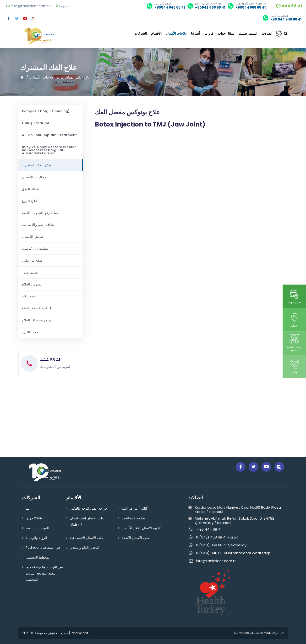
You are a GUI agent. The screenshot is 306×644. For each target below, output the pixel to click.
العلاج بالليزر (31, 332)
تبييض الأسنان (33, 237)
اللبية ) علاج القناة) (37, 308)
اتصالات (267, 33)
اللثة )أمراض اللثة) (135, 508)
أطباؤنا (196, 33)
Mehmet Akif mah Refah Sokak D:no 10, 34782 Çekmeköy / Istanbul (231, 521)
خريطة (62, 6)
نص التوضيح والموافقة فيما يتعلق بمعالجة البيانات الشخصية (44, 573)
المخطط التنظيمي (38, 557)
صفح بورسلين (32, 261)
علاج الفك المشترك (76, 77)
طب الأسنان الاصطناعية (86, 538)
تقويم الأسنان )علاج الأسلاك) (142, 528)
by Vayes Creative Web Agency (259, 633)
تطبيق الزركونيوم (35, 249)
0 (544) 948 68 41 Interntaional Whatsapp (229, 553)
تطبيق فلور (30, 272)
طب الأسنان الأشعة (135, 538)
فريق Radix (34, 518)
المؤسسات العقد (37, 528)
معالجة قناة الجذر (134, 518)
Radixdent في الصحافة (43, 548)
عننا (28, 508)
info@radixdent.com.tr (28, 6)
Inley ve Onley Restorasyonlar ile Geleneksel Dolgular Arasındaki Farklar (49, 150)
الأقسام (156, 33)
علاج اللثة (29, 296)
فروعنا (209, 33)
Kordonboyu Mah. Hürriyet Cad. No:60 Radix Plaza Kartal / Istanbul (234, 510)
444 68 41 (289, 6)
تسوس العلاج (32, 284)
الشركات (141, 33)
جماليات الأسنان (34, 177)
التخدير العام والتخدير (85, 548)
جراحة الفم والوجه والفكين (89, 508)
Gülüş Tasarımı (36, 123)
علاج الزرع (30, 201)
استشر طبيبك (248, 33)
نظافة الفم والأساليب (38, 225)
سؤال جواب (226, 33)
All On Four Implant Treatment (49, 135)
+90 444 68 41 (205, 530)
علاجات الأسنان (176, 33)
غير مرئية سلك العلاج (38, 320)
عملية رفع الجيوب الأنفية (41, 213)
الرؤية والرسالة (36, 538)
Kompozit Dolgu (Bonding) (46, 111)
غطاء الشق (30, 189)
